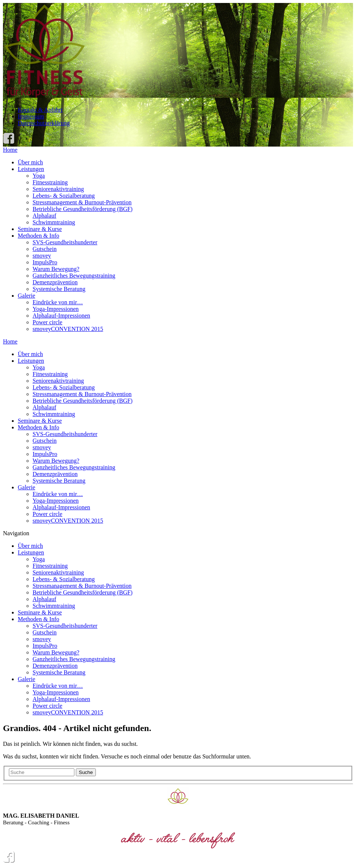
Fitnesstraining (50, 182)
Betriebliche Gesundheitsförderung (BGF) (83, 209)
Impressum (31, 116)
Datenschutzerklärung (44, 123)
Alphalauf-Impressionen (61, 316)
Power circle (47, 322)
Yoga (39, 176)
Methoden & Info (38, 236)
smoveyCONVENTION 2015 (68, 329)
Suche (86, 772)
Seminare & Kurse (40, 229)
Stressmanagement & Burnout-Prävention (82, 202)
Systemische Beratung (59, 289)
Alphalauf (44, 216)
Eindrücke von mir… (58, 302)
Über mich (30, 162)
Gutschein (45, 249)
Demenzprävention (55, 282)
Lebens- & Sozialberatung (64, 196)
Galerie (26, 296)
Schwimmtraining (54, 222)
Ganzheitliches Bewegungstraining (74, 276)
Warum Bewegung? (56, 269)
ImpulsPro (45, 262)
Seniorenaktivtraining (58, 189)
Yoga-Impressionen (56, 309)
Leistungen (31, 169)
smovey (42, 256)
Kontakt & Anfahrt (40, 110)
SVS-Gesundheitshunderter (65, 242)
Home (10, 150)
